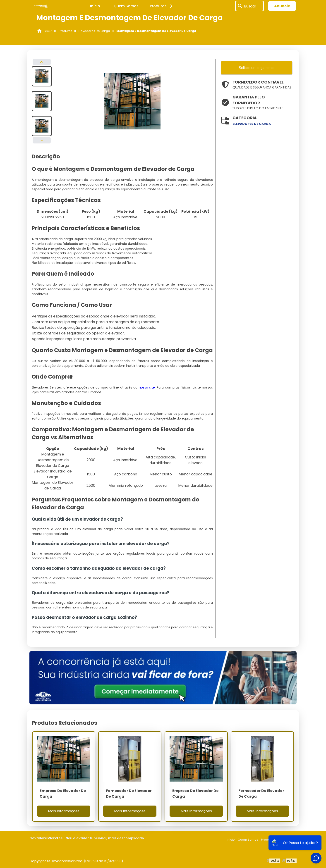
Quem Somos (126, 6)
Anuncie (282, 6)
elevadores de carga (252, 124)
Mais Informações (64, 811)
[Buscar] (240, 6)
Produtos (162, 6)
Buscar (250, 6)
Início (95, 6)
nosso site (147, 387)
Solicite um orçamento (256, 68)
